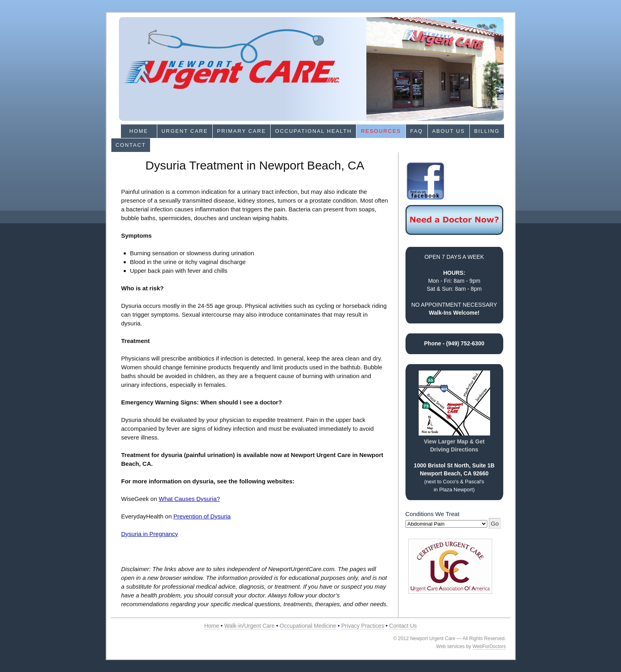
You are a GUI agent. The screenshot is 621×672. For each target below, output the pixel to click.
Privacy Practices (363, 626)
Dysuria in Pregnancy (150, 534)
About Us (449, 131)
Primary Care (242, 131)
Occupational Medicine (308, 626)
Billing (487, 131)
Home (139, 131)
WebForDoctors (489, 646)
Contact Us (403, 626)
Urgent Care (184, 131)
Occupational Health (313, 131)
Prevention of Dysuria (202, 516)
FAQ (417, 131)
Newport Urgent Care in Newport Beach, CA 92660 (311, 69)
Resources (381, 131)
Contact (131, 145)
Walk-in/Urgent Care (249, 626)
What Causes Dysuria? (189, 499)
